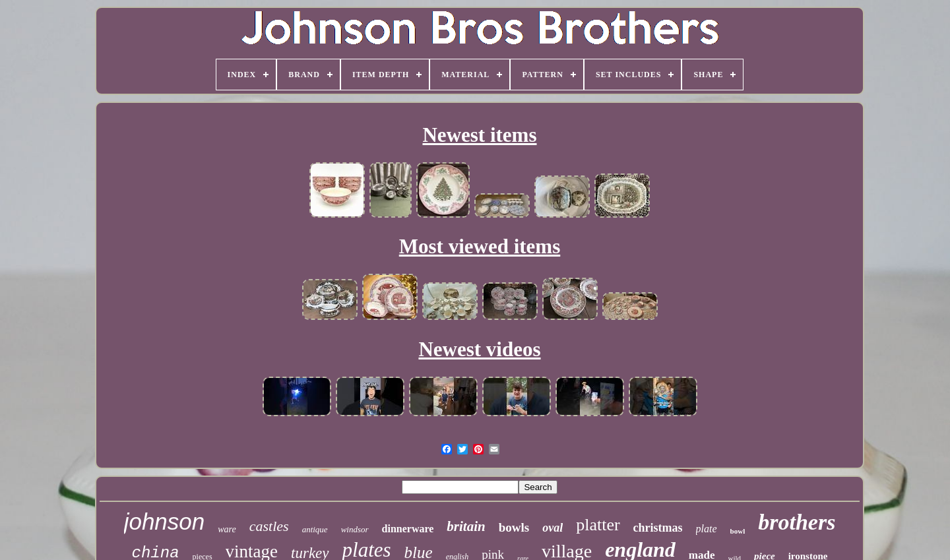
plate (707, 529)
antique (315, 529)
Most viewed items (480, 246)
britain (466, 526)
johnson (165, 521)
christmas (658, 528)
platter (598, 525)
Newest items (479, 135)
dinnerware (408, 529)
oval (553, 528)
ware (227, 529)
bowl (738, 531)
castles (269, 526)
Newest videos (479, 349)
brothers (797, 522)
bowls (514, 527)
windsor (355, 529)
